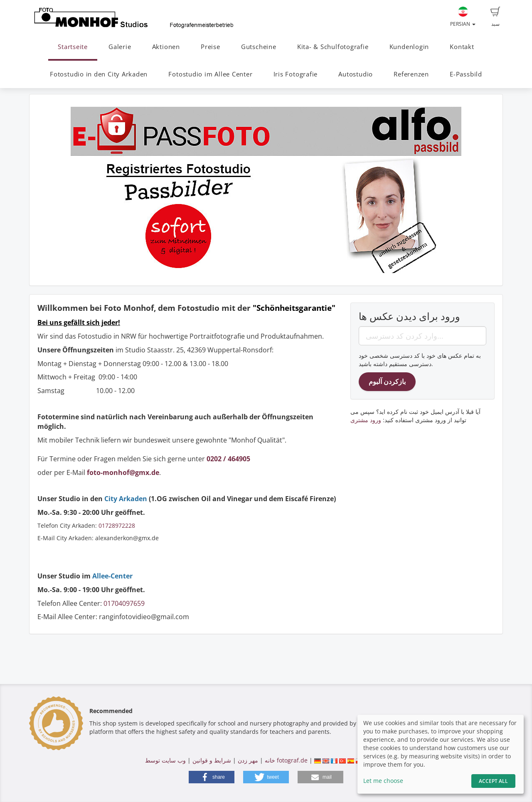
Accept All (493, 781)
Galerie (120, 47)
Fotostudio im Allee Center (210, 74)
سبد (495, 17)
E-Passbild (466, 74)
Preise (211, 47)
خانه (270, 760)
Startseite (73, 47)
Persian (463, 17)
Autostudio (356, 74)
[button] (212, 777)
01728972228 (117, 525)
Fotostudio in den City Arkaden (99, 74)
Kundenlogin (409, 47)
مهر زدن (248, 760)
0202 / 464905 (228, 459)
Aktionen (166, 47)
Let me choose (383, 781)
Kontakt (462, 47)
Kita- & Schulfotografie (333, 47)
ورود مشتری (366, 420)
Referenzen (411, 74)
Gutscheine (259, 47)
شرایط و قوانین (212, 760)
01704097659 (124, 603)
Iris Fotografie (296, 74)
